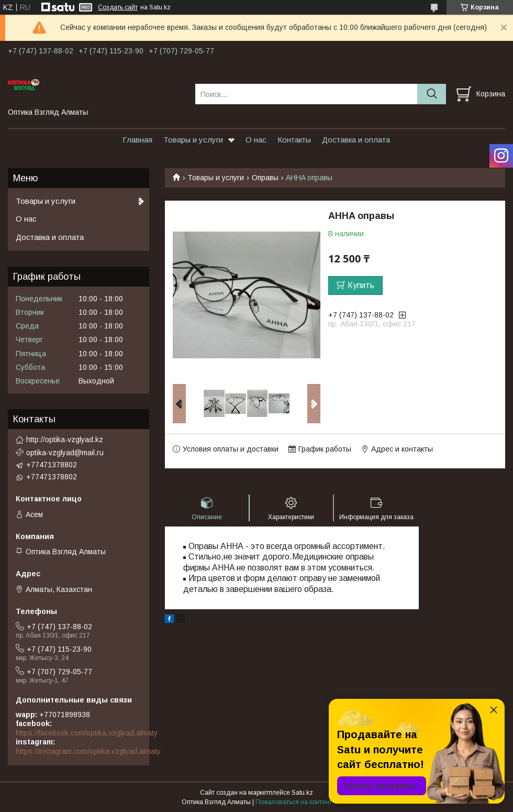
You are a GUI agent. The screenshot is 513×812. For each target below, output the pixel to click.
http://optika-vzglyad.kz (65, 440)
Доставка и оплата (356, 140)
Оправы (265, 178)
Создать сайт (118, 7)
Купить (361, 285)
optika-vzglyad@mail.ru (65, 453)
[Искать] (432, 94)
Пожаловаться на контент (294, 802)
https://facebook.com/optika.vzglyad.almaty (87, 733)
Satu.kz (302, 793)
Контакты (294, 140)
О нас (256, 140)
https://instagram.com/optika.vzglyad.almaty (88, 751)
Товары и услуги (193, 140)
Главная (137, 140)
